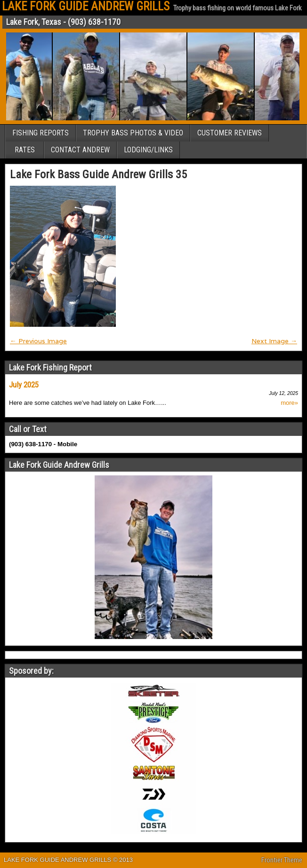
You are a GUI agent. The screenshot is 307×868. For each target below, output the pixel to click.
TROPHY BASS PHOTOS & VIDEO (133, 133)
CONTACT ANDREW (80, 150)
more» (289, 403)
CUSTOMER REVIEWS (230, 133)
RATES (25, 150)
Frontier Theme (282, 860)
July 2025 (24, 385)
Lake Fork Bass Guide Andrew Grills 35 (98, 174)
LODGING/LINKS (148, 150)
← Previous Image (38, 341)
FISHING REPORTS (40, 133)
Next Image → (274, 341)
